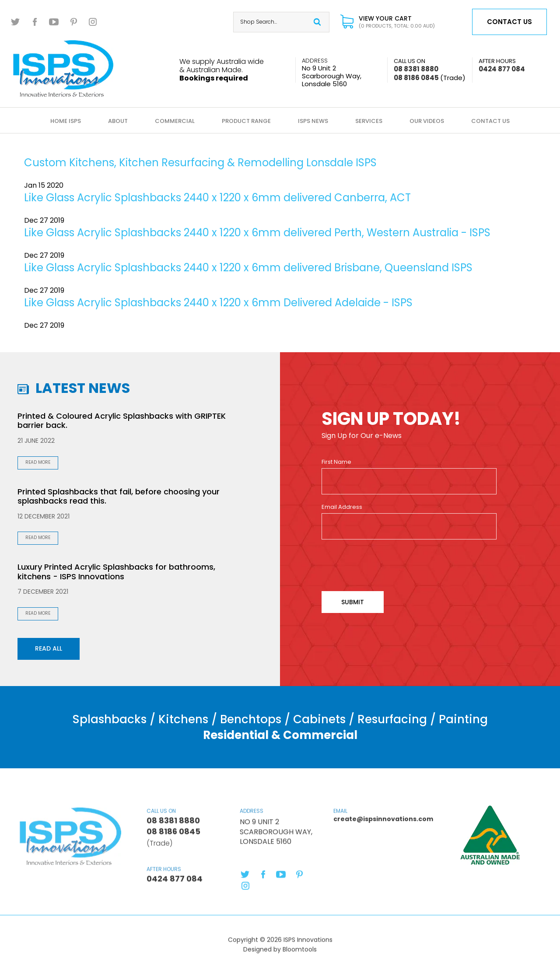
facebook (35, 22)
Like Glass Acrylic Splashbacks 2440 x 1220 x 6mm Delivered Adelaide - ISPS (218, 303)
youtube (54, 22)
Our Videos (427, 121)
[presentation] (388, 565)
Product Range (246, 121)
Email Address (342, 507)
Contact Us (490, 121)
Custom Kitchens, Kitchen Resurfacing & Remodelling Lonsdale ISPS (200, 163)
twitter (16, 22)
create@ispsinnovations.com (373, 819)
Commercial (175, 121)
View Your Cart (397, 22)
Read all (49, 648)
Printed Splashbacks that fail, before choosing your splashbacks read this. (119, 496)
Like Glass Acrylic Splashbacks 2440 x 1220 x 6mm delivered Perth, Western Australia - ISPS (257, 233)
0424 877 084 (502, 65)
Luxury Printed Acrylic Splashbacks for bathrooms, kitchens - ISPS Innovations (116, 572)
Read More (38, 462)
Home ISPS (66, 121)
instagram (93, 22)
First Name (336, 462)
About (118, 121)
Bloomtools (300, 952)
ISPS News (313, 121)
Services (369, 121)
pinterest (73, 22)
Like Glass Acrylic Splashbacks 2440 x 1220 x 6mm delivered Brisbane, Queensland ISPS (248, 268)
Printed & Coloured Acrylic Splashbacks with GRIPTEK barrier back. (122, 421)
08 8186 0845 (430, 78)
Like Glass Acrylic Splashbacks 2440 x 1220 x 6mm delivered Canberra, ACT (217, 198)
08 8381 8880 (416, 65)
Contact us (509, 22)
